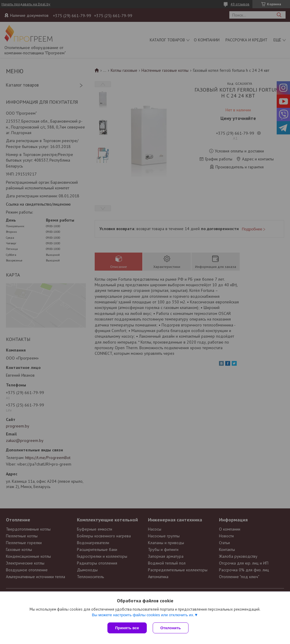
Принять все (127, 628)
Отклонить (171, 628)
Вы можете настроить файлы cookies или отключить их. (143, 615)
